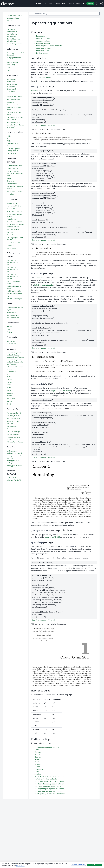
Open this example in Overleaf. (43, 125)
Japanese (38, 764)
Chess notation (12, 426)
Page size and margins (15, 222)
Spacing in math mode (15, 105)
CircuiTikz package (13, 432)
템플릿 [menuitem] (58, 3)
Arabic (37, 750)
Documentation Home (14, 15)
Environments (12, 344)
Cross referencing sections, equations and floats (15, 173)
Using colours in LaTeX (15, 242)
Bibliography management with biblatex (13, 276)
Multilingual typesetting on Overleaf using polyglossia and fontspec (15, 355)
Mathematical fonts (14, 122)
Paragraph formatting (14, 211)
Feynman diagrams (13, 418)
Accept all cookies (95, 865)
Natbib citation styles (14, 291)
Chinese (38, 752)
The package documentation (49, 784)
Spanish (38, 774)
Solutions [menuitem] (49, 3)
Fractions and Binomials (15, 97)
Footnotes (10, 245)
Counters (10, 232)
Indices (9, 178)
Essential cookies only (78, 865)
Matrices (10, 94)
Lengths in (12, 203)
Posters (9, 332)
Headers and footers (14, 206)
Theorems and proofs (14, 413)
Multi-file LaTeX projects (15, 191)
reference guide (44, 77)
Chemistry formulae (14, 416)
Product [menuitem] (39, 3)
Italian (37, 762)
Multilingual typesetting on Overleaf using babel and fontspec (15, 362)
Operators (10, 102)
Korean (37, 767)
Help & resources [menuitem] (76, 3)
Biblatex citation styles (15, 299)
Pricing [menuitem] (65, 3)
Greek (37, 759)
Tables (9, 136)
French (37, 755)
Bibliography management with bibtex (13, 262)
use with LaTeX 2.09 (52, 537)
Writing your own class (15, 466)
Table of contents (13, 168)
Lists (8, 67)
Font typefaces (12, 312)
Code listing (11, 235)
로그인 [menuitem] (99, 3)
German (38, 757)
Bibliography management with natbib (13, 269)
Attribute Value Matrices (15, 442)
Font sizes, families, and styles (46, 779)
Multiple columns (13, 229)
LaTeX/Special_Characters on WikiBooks (50, 794)
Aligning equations (13, 99)
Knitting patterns (13, 429)
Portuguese (39, 769)
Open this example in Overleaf (43, 457)
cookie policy (20, 866)
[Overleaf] (8, 3)
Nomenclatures (12, 184)
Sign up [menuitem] (90, 3)
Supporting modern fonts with (49, 781)
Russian (38, 772)
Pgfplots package (13, 434)
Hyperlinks (11, 194)
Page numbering (13, 209)
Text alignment (12, 219)
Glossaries (10, 181)
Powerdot (10, 329)
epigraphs (55, 391)
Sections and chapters (14, 166)
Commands (11, 341)
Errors (9, 70)
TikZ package (11, 153)
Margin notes (11, 248)
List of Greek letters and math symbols (49, 776)
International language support (47, 747)
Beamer (10, 327)
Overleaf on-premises (14, 44)
